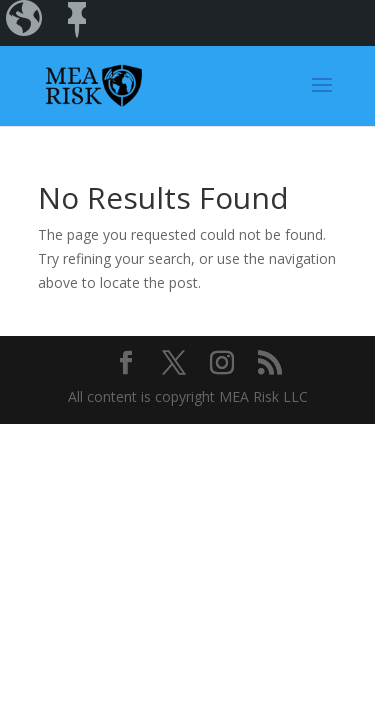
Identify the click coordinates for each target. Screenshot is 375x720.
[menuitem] (26, 23)
